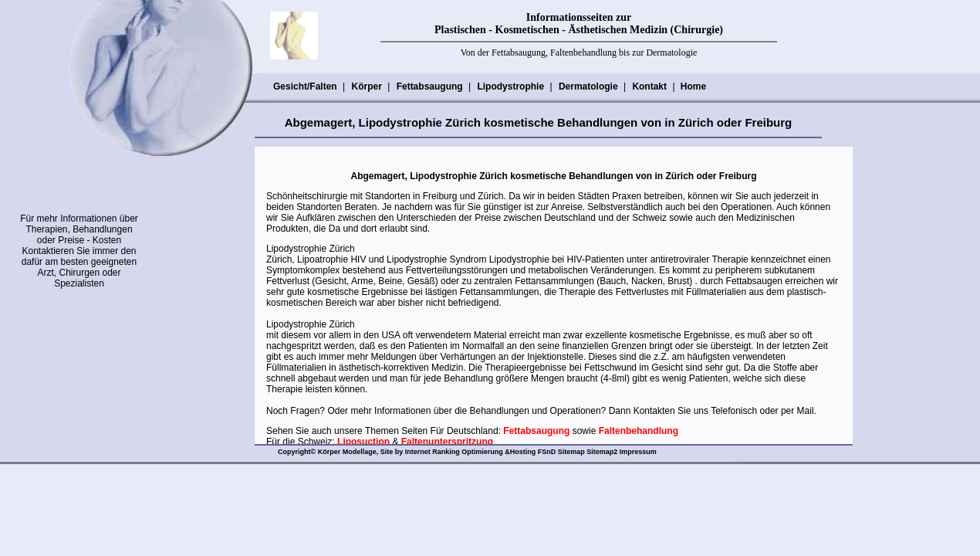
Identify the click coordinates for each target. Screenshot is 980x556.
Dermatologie (588, 86)
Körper (366, 86)
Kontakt (649, 86)
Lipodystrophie (510, 86)
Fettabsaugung (429, 86)
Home (693, 86)
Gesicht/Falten (305, 86)
